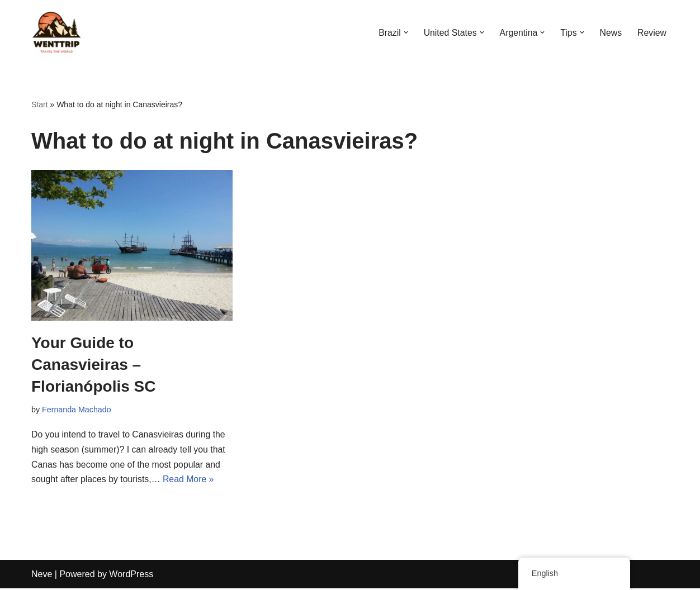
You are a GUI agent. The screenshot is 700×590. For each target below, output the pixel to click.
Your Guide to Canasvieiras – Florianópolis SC (93, 365)
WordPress (131, 576)
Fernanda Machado (77, 410)
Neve (42, 576)
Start (40, 104)
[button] (404, 32)
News (611, 33)
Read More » (190, 481)
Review (652, 33)
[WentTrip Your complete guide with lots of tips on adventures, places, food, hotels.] (56, 32)
